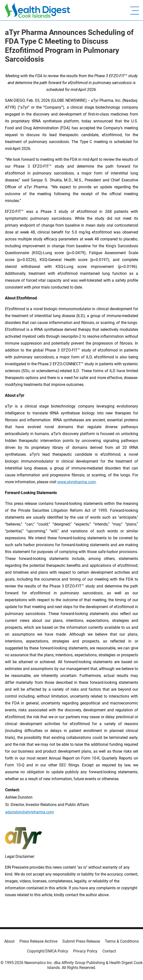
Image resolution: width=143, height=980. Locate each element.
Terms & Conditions (122, 941)
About (9, 941)
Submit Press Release (81, 941)
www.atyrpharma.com (77, 482)
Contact (109, 951)
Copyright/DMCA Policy (48, 951)
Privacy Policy (85, 951)
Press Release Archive (38, 941)
